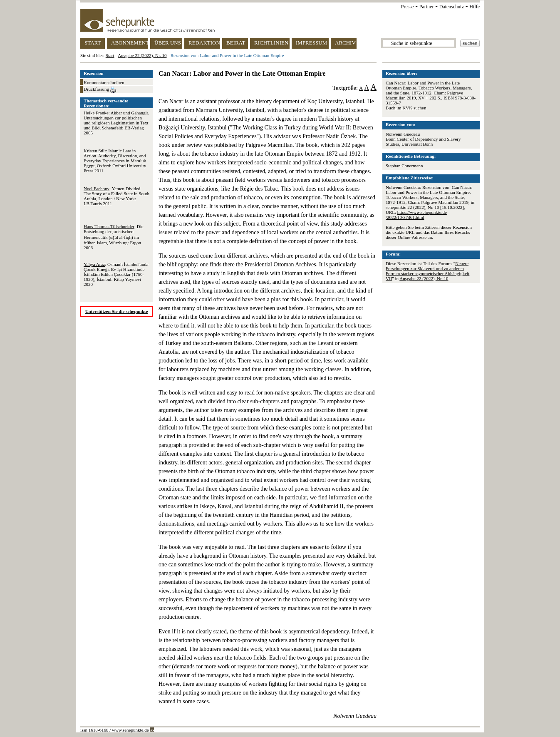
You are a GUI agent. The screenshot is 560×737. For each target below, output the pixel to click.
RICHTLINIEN (271, 43)
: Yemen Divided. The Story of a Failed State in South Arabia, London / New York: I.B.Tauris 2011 (116, 196)
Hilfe (475, 7)
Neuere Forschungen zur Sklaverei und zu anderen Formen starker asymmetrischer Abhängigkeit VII (427, 271)
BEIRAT (236, 43)
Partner (427, 7)
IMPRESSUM (311, 43)
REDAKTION (204, 43)
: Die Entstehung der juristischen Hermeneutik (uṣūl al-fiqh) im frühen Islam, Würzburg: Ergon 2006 (114, 237)
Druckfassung (100, 90)
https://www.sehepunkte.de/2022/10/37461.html (416, 215)
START (93, 43)
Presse (408, 7)
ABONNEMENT (130, 43)
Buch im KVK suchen (406, 108)
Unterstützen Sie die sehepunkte (117, 311)
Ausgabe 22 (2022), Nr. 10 (142, 55)
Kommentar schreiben (104, 82)
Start (110, 55)
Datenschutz (452, 7)
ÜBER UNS (168, 43)
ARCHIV (345, 43)
